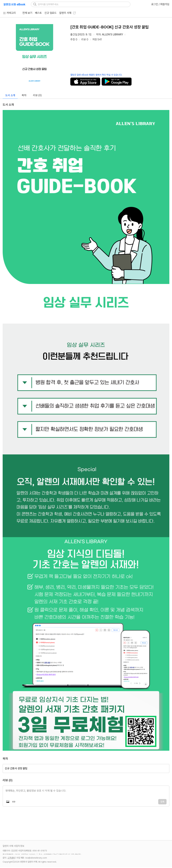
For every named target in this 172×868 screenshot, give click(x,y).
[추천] (164, 27)
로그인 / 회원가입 (160, 4)
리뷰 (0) (37, 95)
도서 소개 (10, 95)
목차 (24, 95)
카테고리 (9, 13)
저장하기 (85, 81)
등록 (162, 802)
